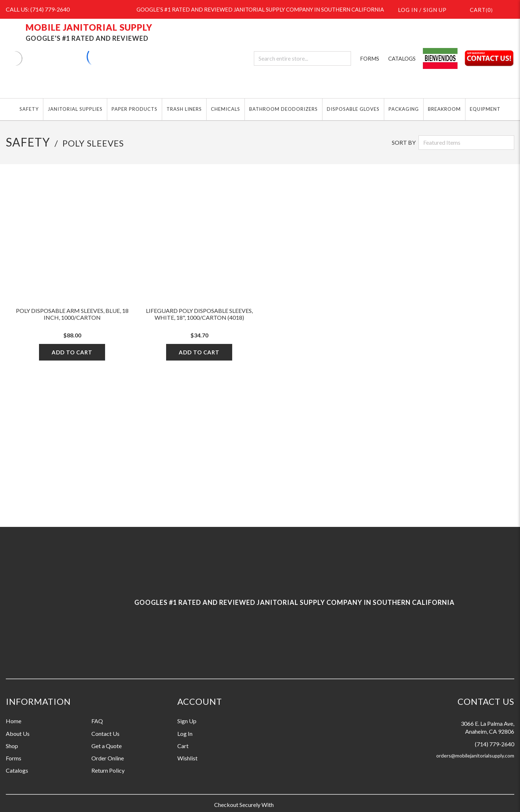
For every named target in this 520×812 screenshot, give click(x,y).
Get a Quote (107, 746)
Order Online (108, 758)
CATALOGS (402, 58)
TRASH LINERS (184, 109)
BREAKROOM (444, 109)
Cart (183, 746)
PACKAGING (404, 109)
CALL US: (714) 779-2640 (38, 9)
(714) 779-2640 (495, 744)
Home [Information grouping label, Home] (14, 721)
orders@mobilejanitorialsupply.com (475, 756)
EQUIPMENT (485, 109)
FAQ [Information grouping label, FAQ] (97, 721)
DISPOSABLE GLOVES (353, 109)
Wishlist (187, 758)
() (477, 9)
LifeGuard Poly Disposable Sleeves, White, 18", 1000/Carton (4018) (199, 314)
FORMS (370, 58)
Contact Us (105, 734)
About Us (18, 734)
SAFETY (29, 109)
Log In (185, 734)
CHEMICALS (226, 109)
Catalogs (17, 770)
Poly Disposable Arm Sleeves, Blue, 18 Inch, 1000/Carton (72, 314)
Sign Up (187, 721)
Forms (14, 758)
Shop (12, 746)
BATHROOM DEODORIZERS (283, 109)
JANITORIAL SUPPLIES (75, 109)
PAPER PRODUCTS (135, 109)
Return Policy (108, 770)
